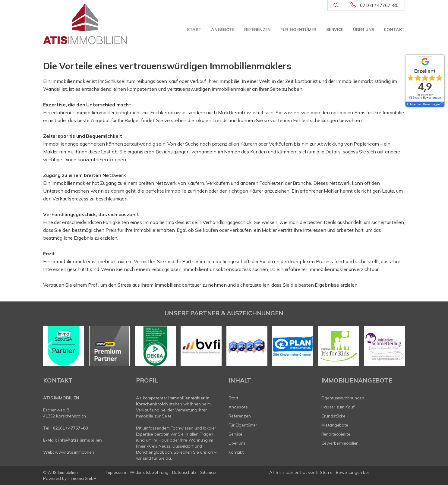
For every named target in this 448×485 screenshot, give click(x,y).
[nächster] (398, 346)
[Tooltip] (442, 104)
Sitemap (208, 472)
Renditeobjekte (336, 434)
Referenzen (257, 30)
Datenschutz (185, 472)
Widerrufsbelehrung (149, 472)
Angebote (223, 30)
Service (335, 30)
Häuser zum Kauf (338, 407)
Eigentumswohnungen (343, 398)
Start (194, 30)
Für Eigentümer (298, 30)
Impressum (116, 472)
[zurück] (50, 346)
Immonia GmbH (82, 478)
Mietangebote (335, 425)
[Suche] (336, 5)
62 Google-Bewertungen (425, 98)
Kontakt (394, 30)
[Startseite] (85, 24)
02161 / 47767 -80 (379, 5)
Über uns (364, 30)
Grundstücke (334, 416)
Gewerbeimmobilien (340, 443)
